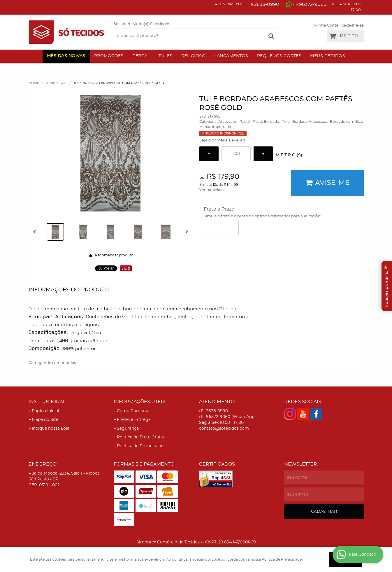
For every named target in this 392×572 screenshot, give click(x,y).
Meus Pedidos (328, 56)
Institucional (47, 402)
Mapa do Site (45, 420)
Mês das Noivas (66, 56)
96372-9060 (310, 4)
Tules (166, 56)
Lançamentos (231, 56)
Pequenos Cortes (279, 56)
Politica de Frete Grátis (140, 437)
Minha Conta (326, 26)
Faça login (160, 24)
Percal (141, 56)
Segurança (128, 428)
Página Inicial (45, 411)
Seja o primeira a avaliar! (222, 140)
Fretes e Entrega (134, 420)
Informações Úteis (139, 402)
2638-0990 (264, 4)
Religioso (194, 56)
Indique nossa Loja (51, 428)
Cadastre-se (353, 26)
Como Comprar (133, 411)
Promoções (109, 56)
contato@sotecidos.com (224, 428)
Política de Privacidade (140, 446)
